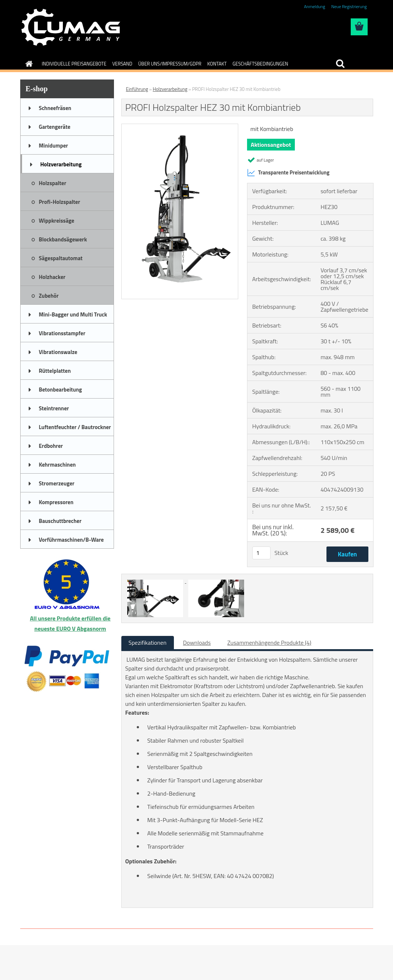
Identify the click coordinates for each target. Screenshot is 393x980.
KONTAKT (217, 64)
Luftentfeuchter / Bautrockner (75, 427)
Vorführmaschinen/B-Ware (72, 540)
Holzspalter (53, 183)
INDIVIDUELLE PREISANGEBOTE (74, 64)
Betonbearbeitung (60, 390)
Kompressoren (56, 502)
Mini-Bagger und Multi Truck (73, 314)
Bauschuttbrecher (60, 521)
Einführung (137, 89)
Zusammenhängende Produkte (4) (269, 643)
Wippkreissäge (57, 221)
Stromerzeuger (57, 483)
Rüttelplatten (55, 371)
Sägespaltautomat (61, 258)
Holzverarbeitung (61, 164)
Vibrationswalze (58, 352)
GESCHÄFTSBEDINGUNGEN (260, 64)
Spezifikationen (148, 643)
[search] (340, 64)
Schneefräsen (55, 108)
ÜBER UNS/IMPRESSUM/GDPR (170, 64)
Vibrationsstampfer (62, 333)
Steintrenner (54, 408)
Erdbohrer (51, 446)
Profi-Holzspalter (60, 202)
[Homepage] (28, 64)
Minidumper (53, 146)
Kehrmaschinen (58, 465)
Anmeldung (315, 6)
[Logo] (71, 27)
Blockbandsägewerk (63, 239)
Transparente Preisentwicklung (288, 173)
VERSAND (122, 64)
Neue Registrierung (349, 6)
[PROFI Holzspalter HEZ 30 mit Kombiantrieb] (180, 127)
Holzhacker (52, 277)
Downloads (197, 643)
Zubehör (49, 296)
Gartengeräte (55, 127)
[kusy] (261, 553)
